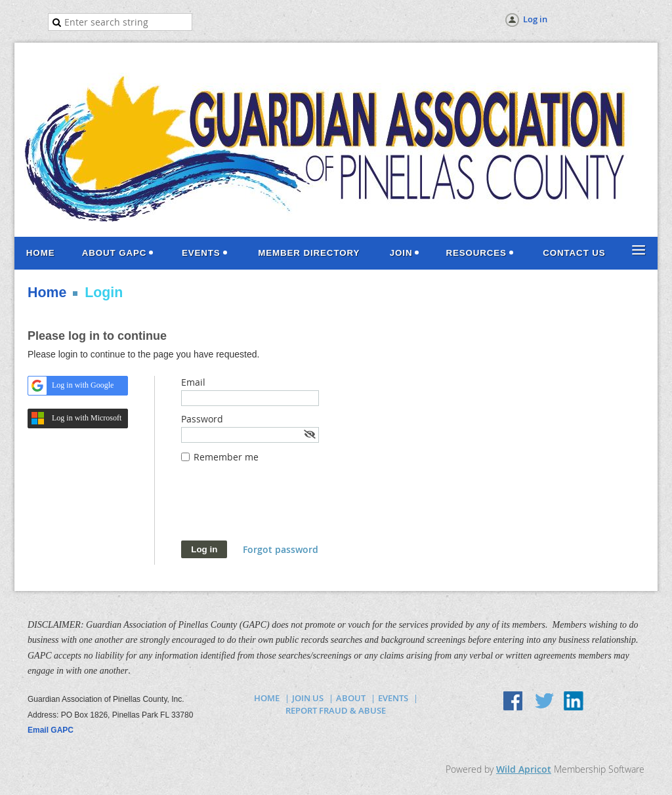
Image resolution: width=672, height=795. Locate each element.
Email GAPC (51, 730)
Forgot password (281, 549)
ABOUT (351, 698)
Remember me (226, 457)
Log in (535, 19)
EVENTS (393, 698)
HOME (267, 698)
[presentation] (281, 508)
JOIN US (308, 698)
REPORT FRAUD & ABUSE (336, 710)
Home (47, 293)
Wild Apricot (524, 769)
